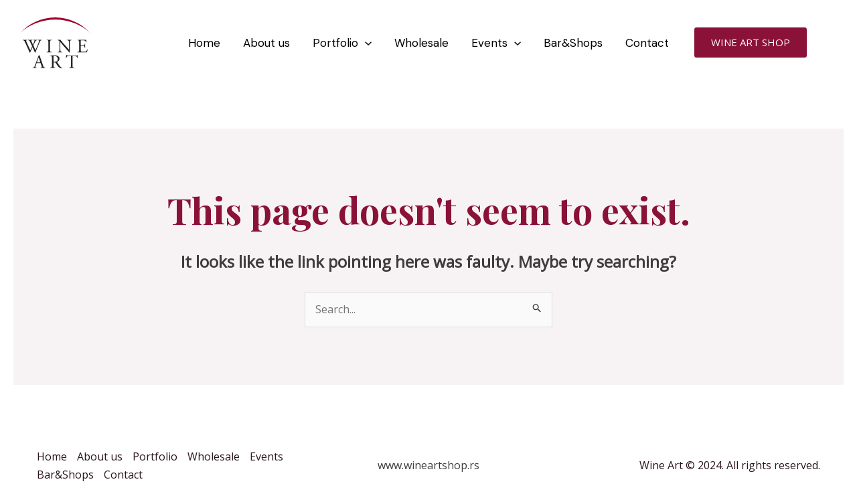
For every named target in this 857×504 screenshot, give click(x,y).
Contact (647, 43)
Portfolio (342, 43)
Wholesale (421, 43)
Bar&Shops (573, 43)
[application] (365, 43)
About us (266, 43)
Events (496, 43)
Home (204, 43)
